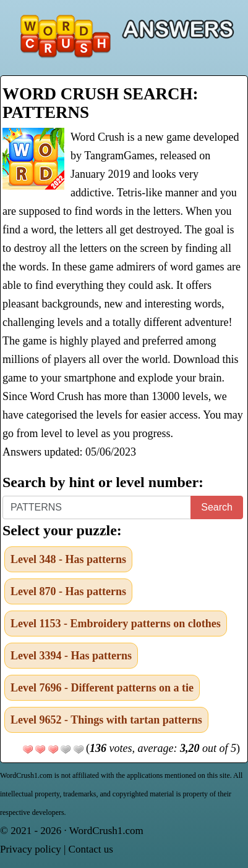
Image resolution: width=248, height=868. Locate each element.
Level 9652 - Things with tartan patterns (106, 720)
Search (217, 507)
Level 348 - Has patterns (68, 559)
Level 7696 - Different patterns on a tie (102, 688)
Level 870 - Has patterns (68, 591)
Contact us (91, 849)
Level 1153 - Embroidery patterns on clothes (116, 624)
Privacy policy (31, 849)
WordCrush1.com (106, 831)
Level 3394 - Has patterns (71, 656)
